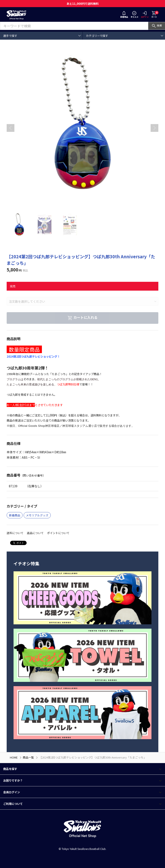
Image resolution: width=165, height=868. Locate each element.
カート (155, 14)
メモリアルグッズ (37, 515)
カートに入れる (82, 317)
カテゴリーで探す (97, 36)
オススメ (134, 15)
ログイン (145, 15)
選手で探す (10, 36)
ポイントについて (58, 533)
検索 (157, 25)
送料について (15, 533)
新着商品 (124, 15)
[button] (154, 128)
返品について (35, 533)
